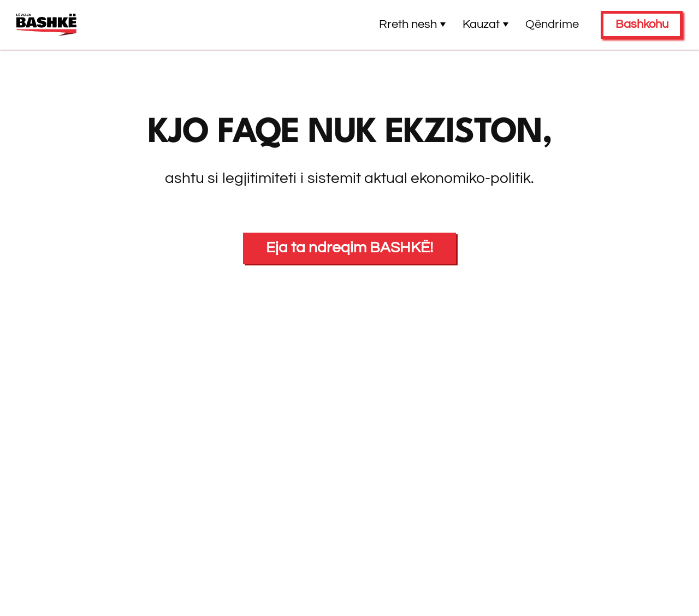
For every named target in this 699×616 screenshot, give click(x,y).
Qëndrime (552, 24)
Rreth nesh (413, 24)
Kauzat (486, 24)
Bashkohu (642, 24)
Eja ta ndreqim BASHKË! (349, 248)
